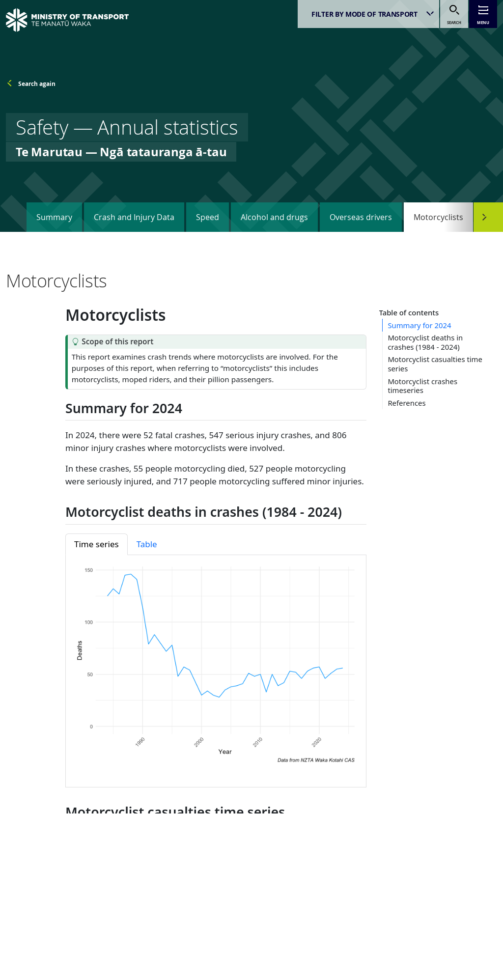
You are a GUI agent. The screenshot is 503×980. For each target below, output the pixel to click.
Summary (54, 217)
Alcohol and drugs (274, 217)
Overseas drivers (361, 217)
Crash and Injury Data (134, 217)
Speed (208, 217)
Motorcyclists (438, 217)
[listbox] (368, 14)
